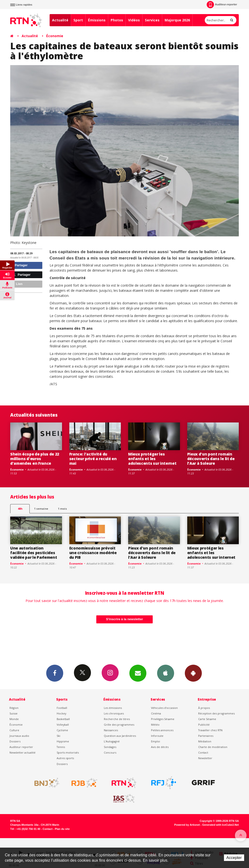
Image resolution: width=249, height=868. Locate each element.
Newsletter (205, 758)
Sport (78, 20)
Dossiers (15, 741)
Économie (55, 36)
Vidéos (134, 20)
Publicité (204, 725)
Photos (117, 20)
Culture (14, 730)
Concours (110, 752)
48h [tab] (20, 509)
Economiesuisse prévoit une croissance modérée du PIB (93, 553)
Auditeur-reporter (222, 5)
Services (152, 20)
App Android (193, 673)
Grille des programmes (119, 725)
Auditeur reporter (21, 747)
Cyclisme (62, 730)
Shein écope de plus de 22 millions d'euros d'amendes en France (35, 459)
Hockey (61, 713)
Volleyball (63, 725)
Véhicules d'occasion (164, 708)
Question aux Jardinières (120, 736)
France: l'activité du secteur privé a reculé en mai (93, 459)
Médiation (205, 741)
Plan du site (62, 829)
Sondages (110, 747)
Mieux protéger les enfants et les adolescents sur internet (152, 459)
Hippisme (63, 741)
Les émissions (113, 708)
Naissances (111, 730)
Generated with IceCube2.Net (221, 825)
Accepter (234, 858)
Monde (14, 719)
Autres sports (65, 758)
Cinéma (156, 713)
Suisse (13, 713)
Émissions (97, 20)
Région (14, 708)
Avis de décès (160, 747)
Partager (20, 265)
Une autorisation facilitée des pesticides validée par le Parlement (34, 553)
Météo (155, 725)
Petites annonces (162, 730)
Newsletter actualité (22, 752)
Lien (17, 284)
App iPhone (166, 673)
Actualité (60, 20)
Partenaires (206, 736)
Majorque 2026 (177, 20)
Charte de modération (213, 747)
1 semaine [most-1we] (41, 509)
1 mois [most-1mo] (62, 509)
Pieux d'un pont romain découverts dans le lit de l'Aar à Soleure (211, 459)
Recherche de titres (117, 719)
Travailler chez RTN (210, 730)
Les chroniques (114, 713)
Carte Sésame (207, 719)
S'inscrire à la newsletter (124, 619)
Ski (58, 736)
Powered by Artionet (187, 825)
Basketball (63, 719)
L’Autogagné (112, 741)
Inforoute (157, 736)
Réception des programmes (216, 713)
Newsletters (138, 673)
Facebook (55, 673)
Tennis (61, 747)
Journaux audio (19, 736)
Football (62, 708)
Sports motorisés (68, 752)
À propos (204, 708)
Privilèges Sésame (163, 719)
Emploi (156, 741)
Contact (203, 752)
